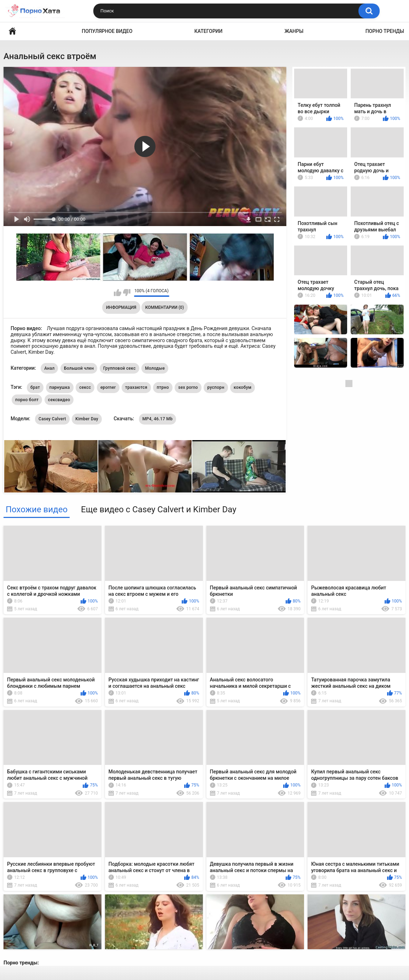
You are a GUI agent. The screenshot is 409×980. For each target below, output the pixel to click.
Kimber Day (87, 419)
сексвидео (59, 400)
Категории (209, 31)
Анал (49, 368)
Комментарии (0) (165, 307)
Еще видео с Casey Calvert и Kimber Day (159, 509)
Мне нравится (118, 293)
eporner (108, 387)
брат (35, 387)
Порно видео (12, 31)
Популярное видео (107, 31)
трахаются (136, 387)
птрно (163, 387)
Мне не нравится (127, 293)
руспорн (216, 387)
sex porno (188, 387)
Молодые (155, 368)
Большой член (79, 368)
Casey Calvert (52, 419)
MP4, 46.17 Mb (157, 419)
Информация (121, 307)
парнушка (60, 387)
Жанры (294, 31)
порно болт (27, 400)
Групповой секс (119, 368)
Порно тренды (385, 31)
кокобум (243, 387)
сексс (85, 387)
